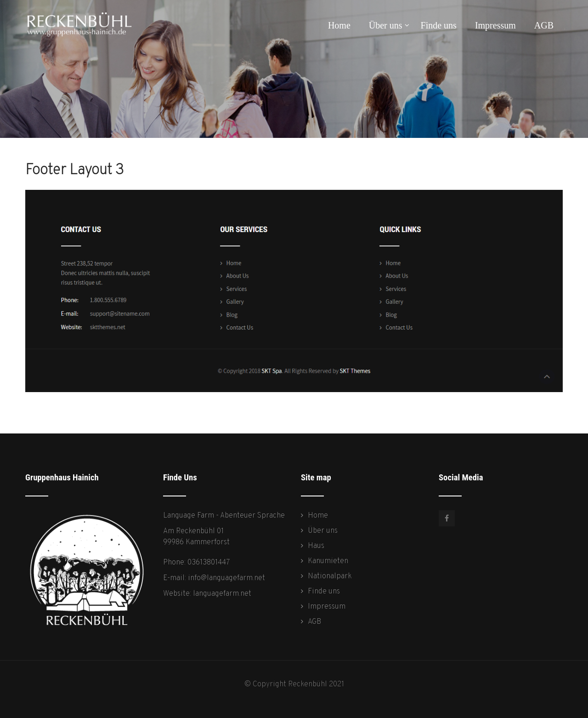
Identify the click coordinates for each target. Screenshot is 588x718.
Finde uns (439, 25)
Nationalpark (330, 576)
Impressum (495, 25)
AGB (544, 25)
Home (339, 25)
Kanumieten (328, 561)
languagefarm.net (222, 594)
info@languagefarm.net (226, 578)
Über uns (389, 25)
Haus (316, 546)
